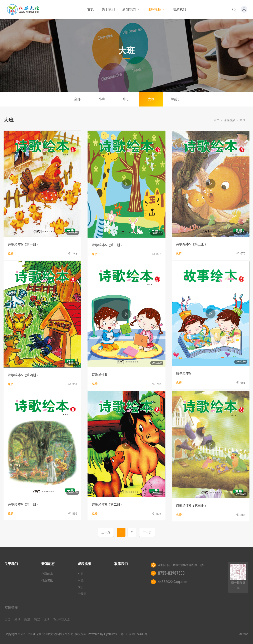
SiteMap (243, 634)
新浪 (27, 619)
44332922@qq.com (173, 582)
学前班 (176, 99)
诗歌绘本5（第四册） (24, 375)
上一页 (106, 532)
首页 (91, 9)
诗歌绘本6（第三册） (192, 506)
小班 (102, 99)
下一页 (147, 532)
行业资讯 (47, 580)
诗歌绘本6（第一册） (24, 504)
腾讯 (17, 619)
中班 (126, 99)
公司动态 (47, 574)
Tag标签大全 (62, 619)
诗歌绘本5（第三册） (192, 244)
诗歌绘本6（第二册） (108, 504)
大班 (151, 99)
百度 (8, 619)
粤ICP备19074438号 (134, 634)
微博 (47, 619)
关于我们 (108, 9)
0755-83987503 (171, 573)
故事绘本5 (183, 373)
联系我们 (179, 9)
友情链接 (11, 607)
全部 (77, 99)
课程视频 (156, 9)
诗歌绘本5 (99, 375)
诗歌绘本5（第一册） (24, 244)
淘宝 (37, 619)
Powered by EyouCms (102, 634)
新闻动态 (131, 9)
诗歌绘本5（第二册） (108, 245)
